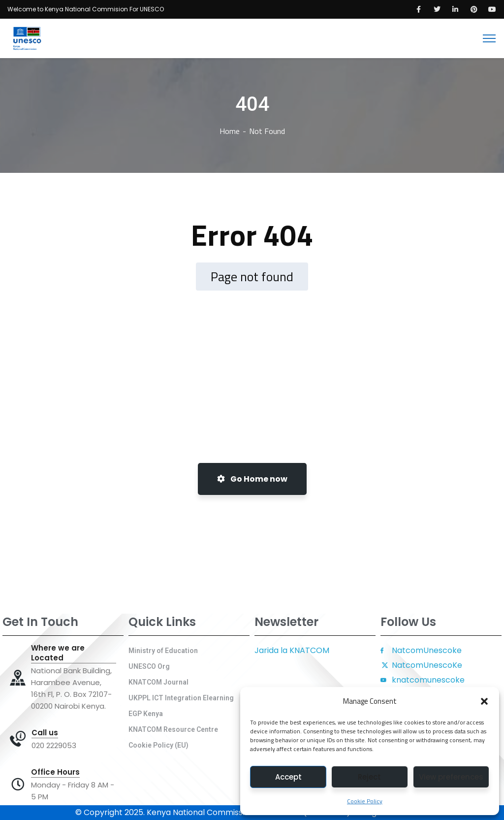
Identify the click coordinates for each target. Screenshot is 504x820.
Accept (288, 777)
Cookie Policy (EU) (158, 745)
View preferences (451, 777)
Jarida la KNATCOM (292, 650)
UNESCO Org (149, 666)
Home (230, 131)
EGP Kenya (146, 714)
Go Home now (252, 479)
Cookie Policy (365, 801)
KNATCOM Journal (158, 682)
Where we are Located (58, 653)
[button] (484, 701)
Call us (45, 733)
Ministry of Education (163, 651)
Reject (369, 777)
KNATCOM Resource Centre (173, 729)
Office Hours (55, 772)
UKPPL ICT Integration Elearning (181, 698)
